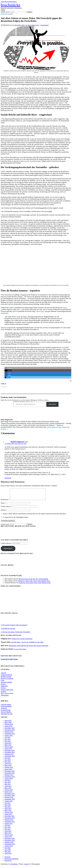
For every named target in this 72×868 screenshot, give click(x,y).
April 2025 (8, 745)
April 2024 (8, 766)
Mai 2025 (8, 743)
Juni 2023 (8, 785)
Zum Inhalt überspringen (9, 2)
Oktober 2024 (9, 756)
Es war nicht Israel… (20, 651)
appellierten (4, 313)
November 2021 (10, 820)
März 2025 (8, 747)
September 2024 (10, 758)
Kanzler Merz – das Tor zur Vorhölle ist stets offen (27, 644)
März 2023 (8, 790)
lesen (43, 311)
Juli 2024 (7, 760)
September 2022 (10, 801)
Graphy (26, 866)
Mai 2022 (8, 809)
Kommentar (5, 502)
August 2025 (9, 738)
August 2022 (9, 803)
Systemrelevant (6, 712)
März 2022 (8, 813)
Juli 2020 (7, 850)
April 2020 (8, 856)
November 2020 (10, 843)
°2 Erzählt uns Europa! (8, 631)
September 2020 (10, 846)
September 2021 (10, 824)
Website (3, 512)
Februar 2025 (9, 749)
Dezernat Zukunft (6, 684)
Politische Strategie (7, 14)
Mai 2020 (8, 854)
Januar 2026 (8, 728)
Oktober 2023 (9, 777)
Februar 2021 (9, 837)
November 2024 (10, 755)
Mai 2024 (8, 764)
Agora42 (4, 675)
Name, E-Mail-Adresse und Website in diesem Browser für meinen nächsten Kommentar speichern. (35, 516)
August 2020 (9, 848)
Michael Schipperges (18, 442)
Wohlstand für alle (7, 716)
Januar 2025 (8, 751)
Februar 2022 (9, 814)
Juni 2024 (8, 762)
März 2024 (8, 768)
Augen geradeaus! (6, 677)
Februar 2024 (9, 770)
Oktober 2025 (9, 734)
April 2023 (8, 788)
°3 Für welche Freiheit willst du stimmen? (14, 627)
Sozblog (3, 694)
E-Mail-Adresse (6, 509)
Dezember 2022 (10, 796)
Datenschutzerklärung (11, 861)
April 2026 (8, 723)
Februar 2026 (9, 726)
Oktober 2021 (9, 822)
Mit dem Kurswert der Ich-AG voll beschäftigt (33, 581)
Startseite (7, 859)
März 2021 (8, 835)
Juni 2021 (8, 829)
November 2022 (10, 798)
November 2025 (10, 732)
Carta (3, 683)
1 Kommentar (44, 25)
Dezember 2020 (10, 841)
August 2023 (9, 781)
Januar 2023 (8, 794)
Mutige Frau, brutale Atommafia (22, 641)
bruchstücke (11, 5)
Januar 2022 (8, 816)
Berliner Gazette (6, 679)
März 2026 (8, 725)
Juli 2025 (7, 740)
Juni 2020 (8, 852)
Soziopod (4, 710)
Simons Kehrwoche (7, 692)
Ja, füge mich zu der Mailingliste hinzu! (15, 519)
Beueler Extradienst (7, 681)
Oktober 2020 (9, 844)
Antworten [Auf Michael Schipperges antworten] (8, 478)
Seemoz (3, 690)
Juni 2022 (8, 807)
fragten (65, 308)
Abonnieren (52, 404)
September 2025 (10, 736)
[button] (8, 368)
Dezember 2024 (10, 753)
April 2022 (8, 811)
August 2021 (9, 826)
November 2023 (10, 775)
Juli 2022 (7, 805)
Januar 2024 (8, 771)
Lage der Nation (6, 707)
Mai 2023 (8, 786)
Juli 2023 (7, 783)
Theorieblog (5, 698)
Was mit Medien (6, 714)
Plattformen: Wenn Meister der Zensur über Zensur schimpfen (29, 648)
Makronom (4, 688)
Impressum (8, 863)
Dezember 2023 (10, 773)
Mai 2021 (8, 831)
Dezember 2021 (10, 818)
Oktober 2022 (9, 800)
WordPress (14, 866)
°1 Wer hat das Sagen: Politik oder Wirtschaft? (15, 634)
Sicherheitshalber (6, 709)
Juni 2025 (8, 741)
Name (3, 505)
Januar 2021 (8, 839)
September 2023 (10, 779)
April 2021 (8, 833)
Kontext (3, 686)
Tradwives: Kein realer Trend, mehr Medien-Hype (34, 583)
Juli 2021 (7, 828)
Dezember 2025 (10, 730)
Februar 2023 (9, 792)
